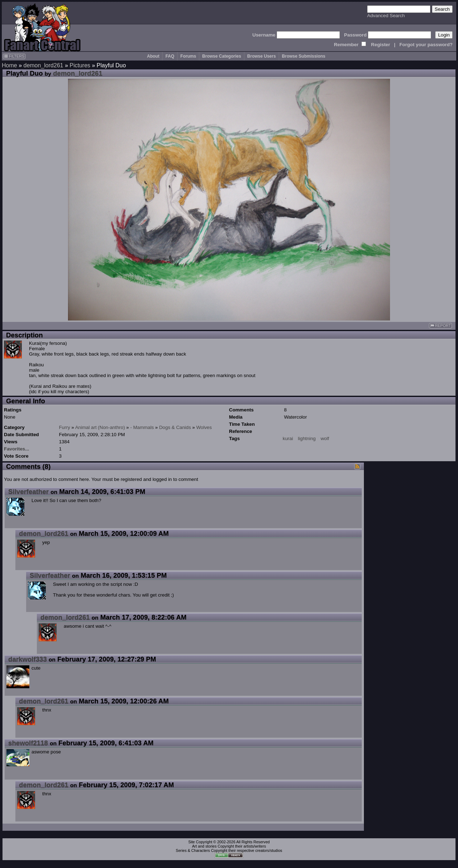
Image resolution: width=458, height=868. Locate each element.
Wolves (204, 427)
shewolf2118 (28, 743)
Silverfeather (28, 491)
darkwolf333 (28, 659)
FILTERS (14, 56)
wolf (325, 438)
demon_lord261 (43, 65)
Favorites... (16, 449)
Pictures (80, 65)
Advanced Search (386, 16)
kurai (288, 438)
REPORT (440, 326)
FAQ (170, 56)
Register (381, 45)
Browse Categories (222, 56)
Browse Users (262, 56)
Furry (65, 427)
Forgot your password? (426, 45)
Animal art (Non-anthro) (100, 427)
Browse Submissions (304, 56)
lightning (307, 438)
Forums (188, 56)
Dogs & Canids (175, 427)
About (153, 56)
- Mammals (142, 427)
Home (9, 65)
